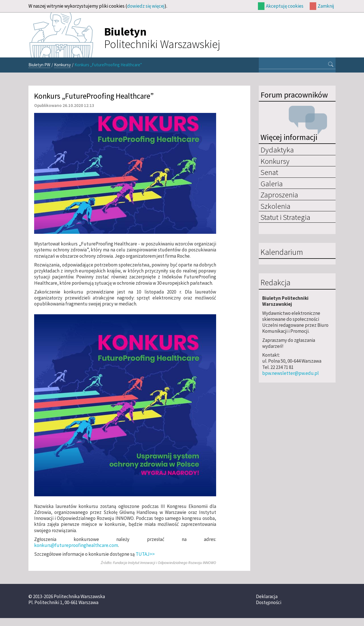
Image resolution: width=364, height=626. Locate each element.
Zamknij (326, 6)
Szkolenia (275, 206)
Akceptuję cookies (285, 6)
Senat (269, 172)
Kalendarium (282, 252)
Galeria (272, 183)
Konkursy (62, 65)
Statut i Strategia (285, 217)
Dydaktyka (277, 150)
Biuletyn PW (39, 65)
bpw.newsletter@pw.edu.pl (290, 373)
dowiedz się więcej (146, 6)
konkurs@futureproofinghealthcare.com (76, 545)
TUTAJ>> (145, 554)
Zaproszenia (279, 195)
